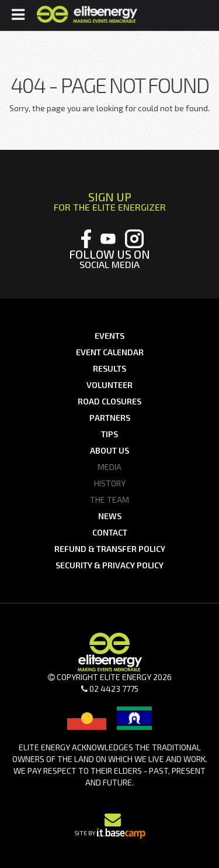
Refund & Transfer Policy (110, 549)
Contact (110, 532)
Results (109, 368)
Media (109, 467)
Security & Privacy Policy (109, 565)
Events (109, 336)
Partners (110, 418)
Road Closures (109, 401)
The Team (109, 500)
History (110, 483)
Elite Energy (87, 14)
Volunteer (109, 385)
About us (109, 450)
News (110, 516)
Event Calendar (110, 352)
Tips (109, 434)
